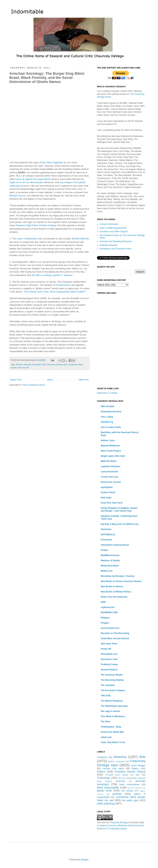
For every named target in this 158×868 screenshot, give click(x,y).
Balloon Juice (108, 440)
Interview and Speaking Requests (116, 241)
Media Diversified (110, 566)
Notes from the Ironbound (114, 597)
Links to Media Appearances (113, 228)
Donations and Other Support (114, 232)
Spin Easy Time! (109, 644)
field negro (106, 498)
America (19, 364)
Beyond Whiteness (110, 446)
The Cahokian (108, 685)
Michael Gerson (18, 196)
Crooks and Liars (110, 477)
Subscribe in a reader (107, 393)
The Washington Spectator (114, 706)
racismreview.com (110, 628)
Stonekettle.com (109, 654)
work (104, 822)
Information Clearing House (115, 545)
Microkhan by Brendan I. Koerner (118, 576)
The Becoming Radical (112, 680)
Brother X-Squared (117, 761)
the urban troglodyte (52, 162)
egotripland (107, 487)
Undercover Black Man (112, 732)
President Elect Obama (117, 775)
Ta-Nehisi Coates (109, 664)
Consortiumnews (109, 472)
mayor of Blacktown (27, 239)
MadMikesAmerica (110, 555)
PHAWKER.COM (109, 612)
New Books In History (112, 586)
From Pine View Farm (112, 503)
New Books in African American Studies (121, 581)
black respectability (108, 788)
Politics (101, 772)
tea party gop (130, 800)
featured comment (134, 788)
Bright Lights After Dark (113, 456)
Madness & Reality (110, 561)
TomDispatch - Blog (111, 727)
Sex (138, 775)
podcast (117, 794)
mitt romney (127, 791)
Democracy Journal (111, 482)
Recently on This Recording (115, 633)
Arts (44, 364)
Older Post (83, 380)
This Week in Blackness (113, 716)
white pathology (106, 803)
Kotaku (104, 550)
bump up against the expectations (33, 179)
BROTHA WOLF (109, 461)
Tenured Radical (109, 670)
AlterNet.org (107, 422)
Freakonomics (63, 285)
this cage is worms (110, 711)
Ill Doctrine (106, 540)
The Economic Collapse (113, 690)
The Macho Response (112, 701)
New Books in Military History (116, 592)
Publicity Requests (109, 245)
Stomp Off (106, 649)
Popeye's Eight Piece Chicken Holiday (36, 225)
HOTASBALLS (108, 535)
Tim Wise (105, 722)
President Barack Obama (130, 772)
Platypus (105, 618)
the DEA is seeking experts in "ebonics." (53, 275)
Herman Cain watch (113, 769)
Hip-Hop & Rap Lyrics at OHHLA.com (120, 524)
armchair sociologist (33, 364)
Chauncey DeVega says (57, 364)
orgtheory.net (108, 607)
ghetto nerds (104, 791)
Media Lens (107, 571)
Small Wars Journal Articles (115, 638)
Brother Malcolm (80, 239)
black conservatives (130, 784)
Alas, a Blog (107, 417)
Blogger (85, 860)
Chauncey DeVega (119, 822)
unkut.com (106, 737)
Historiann (106, 529)
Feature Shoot (108, 492)
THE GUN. (106, 696)
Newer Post (16, 380)
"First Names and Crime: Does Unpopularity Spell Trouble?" (55, 292)
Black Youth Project (111, 451)
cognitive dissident (111, 466)
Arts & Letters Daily (111, 427)
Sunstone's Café (109, 659)
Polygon (105, 623)
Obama (135, 769)
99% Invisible (107, 406)
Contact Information (109, 224)
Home (50, 380)
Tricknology (104, 778)
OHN (103, 602)
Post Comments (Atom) (34, 385)
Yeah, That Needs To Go (113, 742)
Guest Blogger (138, 766)
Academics (102, 757)
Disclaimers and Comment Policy (115, 249)
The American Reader (112, 675)
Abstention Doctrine (111, 412)
